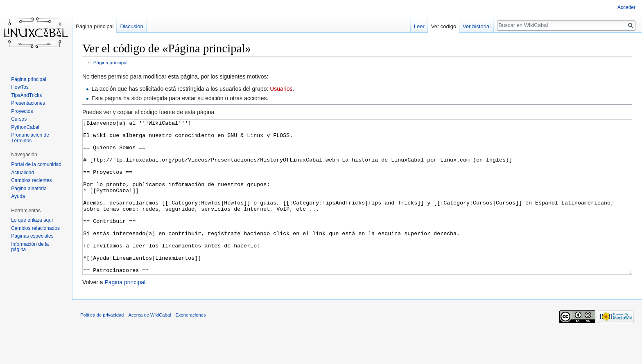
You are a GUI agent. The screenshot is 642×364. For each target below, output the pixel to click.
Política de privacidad (102, 346)
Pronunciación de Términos (30, 138)
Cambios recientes (31, 180)
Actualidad (23, 173)
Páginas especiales (32, 236)
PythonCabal (25, 127)
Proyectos (22, 111)
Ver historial (477, 26)
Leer (419, 26)
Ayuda (18, 196)
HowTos (20, 87)
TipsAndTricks (26, 95)
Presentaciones (28, 103)
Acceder (626, 7)
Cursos (19, 119)
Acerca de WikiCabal (150, 346)
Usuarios (281, 89)
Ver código (444, 26)
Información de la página (30, 247)
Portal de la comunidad (36, 164)
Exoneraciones (191, 346)
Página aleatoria (29, 189)
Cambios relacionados (35, 228)
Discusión (131, 26)
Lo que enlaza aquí (32, 220)
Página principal (111, 62)
